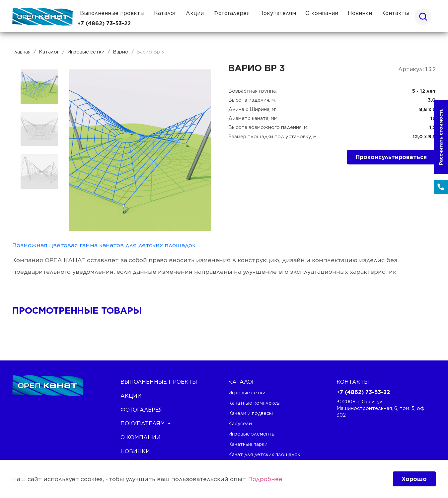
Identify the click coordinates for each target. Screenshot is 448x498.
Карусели (240, 423)
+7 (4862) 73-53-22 (104, 23)
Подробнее (265, 479)
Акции (195, 13)
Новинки (360, 13)
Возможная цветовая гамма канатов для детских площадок (104, 245)
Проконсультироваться (391, 157)
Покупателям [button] (278, 13)
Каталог (165, 13)
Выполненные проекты (112, 13)
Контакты (395, 13)
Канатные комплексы (254, 403)
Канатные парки (248, 444)
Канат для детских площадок (264, 454)
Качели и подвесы (251, 413)
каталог (242, 382)
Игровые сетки (247, 393)
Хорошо (414, 479)
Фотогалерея (231, 13)
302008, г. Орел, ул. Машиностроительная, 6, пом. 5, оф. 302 (381, 408)
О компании (322, 13)
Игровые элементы (252, 434)
